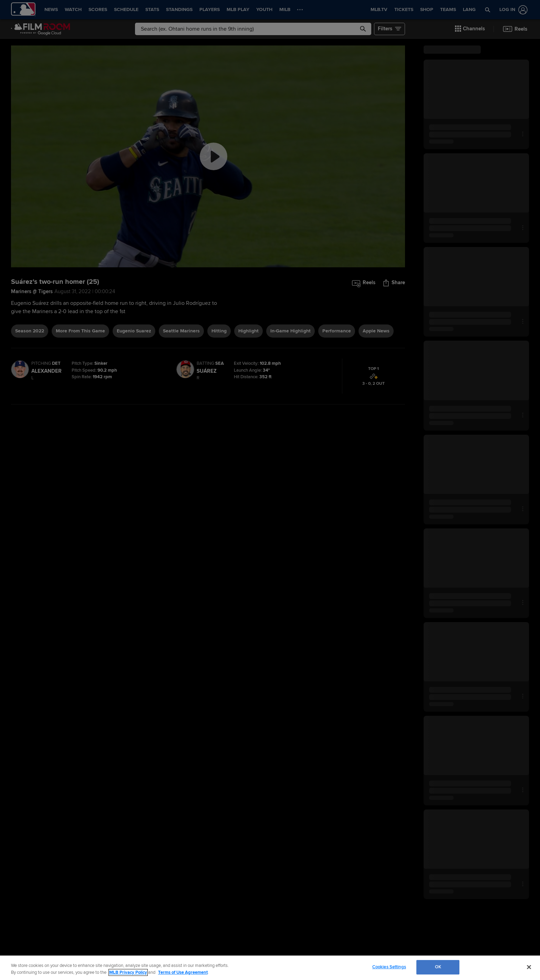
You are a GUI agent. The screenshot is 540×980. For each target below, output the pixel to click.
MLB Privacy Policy (128, 972)
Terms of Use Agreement (183, 972)
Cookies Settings (389, 967)
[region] (270, 968)
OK (438, 967)
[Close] (529, 967)
